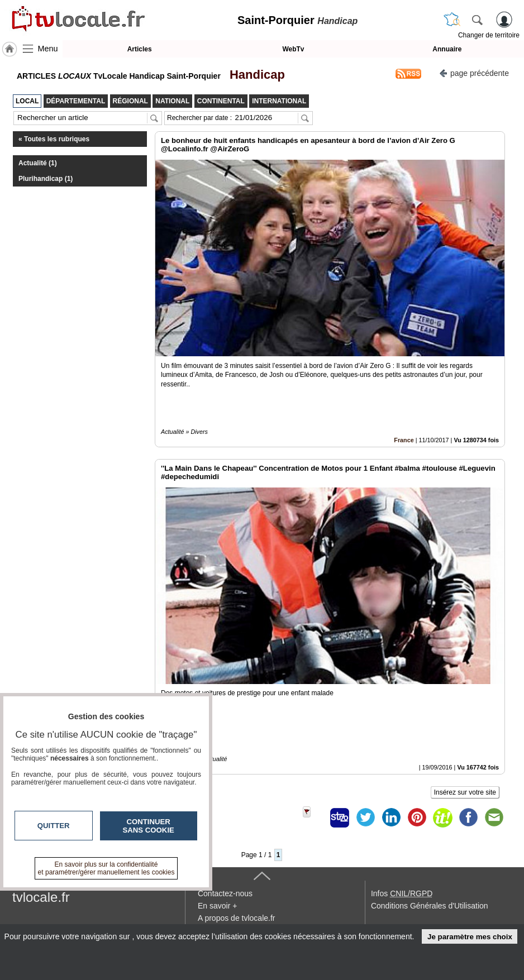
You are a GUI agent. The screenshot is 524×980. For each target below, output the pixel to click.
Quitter (54, 826)
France (404, 440)
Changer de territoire (489, 35)
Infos (402, 893)
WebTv (293, 49)
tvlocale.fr (41, 897)
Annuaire (447, 49)
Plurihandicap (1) (46, 179)
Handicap (254, 75)
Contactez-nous (225, 893)
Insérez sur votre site (465, 792)
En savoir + (217, 906)
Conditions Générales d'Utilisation (430, 906)
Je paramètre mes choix (470, 937)
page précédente (474, 72)
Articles (140, 49)
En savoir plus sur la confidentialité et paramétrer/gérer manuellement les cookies (106, 868)
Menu (48, 49)
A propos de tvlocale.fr (237, 918)
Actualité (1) (38, 163)
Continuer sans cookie (149, 826)
